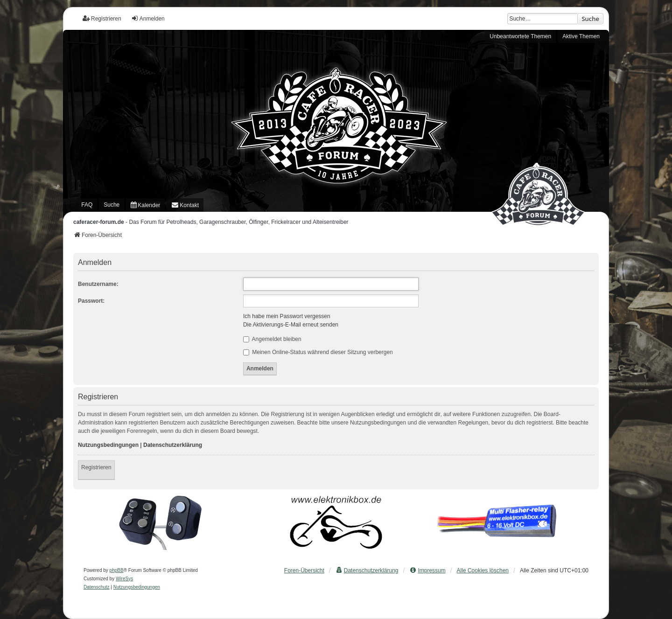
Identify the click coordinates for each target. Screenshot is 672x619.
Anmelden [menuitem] (148, 18)
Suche (590, 19)
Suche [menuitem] (112, 205)
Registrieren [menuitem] (102, 18)
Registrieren (96, 467)
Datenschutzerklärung (173, 445)
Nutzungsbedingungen (108, 445)
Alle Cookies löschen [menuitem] (483, 570)
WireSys (124, 579)
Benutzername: (98, 284)
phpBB (117, 570)
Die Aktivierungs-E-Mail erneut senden (291, 325)
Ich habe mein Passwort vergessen (287, 316)
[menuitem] (145, 205)
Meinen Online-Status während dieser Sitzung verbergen (318, 352)
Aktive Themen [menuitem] (581, 36)
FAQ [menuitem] (87, 205)
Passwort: (91, 301)
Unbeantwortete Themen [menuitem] (520, 36)
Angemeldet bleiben (272, 339)
